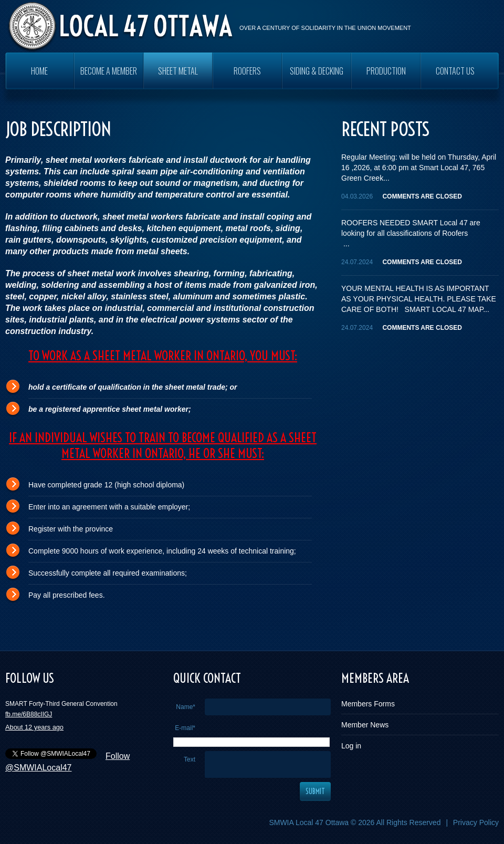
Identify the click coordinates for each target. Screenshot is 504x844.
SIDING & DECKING (317, 71)
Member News (365, 725)
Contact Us (455, 71)
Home (39, 71)
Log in (351, 746)
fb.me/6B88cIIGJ (29, 714)
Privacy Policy (476, 822)
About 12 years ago (34, 727)
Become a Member (109, 71)
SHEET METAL (178, 71)
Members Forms (368, 704)
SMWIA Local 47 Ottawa (309, 822)
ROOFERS (247, 71)
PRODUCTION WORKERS (386, 77)
